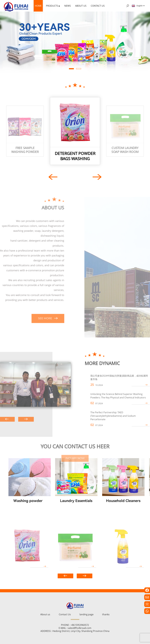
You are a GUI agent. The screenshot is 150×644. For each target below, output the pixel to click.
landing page (86, 614)
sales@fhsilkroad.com (79, 628)
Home (38, 6)
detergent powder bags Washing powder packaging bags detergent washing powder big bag (75, 156)
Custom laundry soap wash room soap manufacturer (125, 150)
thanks (106, 614)
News (68, 6)
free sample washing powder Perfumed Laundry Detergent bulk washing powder (25, 150)
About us (81, 6)
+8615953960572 (80, 625)
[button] (71, 69)
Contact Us (98, 6)
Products (53, 6)
